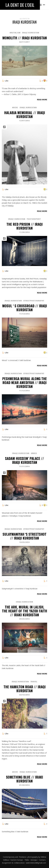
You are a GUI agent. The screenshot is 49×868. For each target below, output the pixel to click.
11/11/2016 (24, 466)
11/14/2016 (24, 314)
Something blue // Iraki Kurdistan (24, 779)
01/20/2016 (24, 785)
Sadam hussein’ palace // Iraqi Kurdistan (24, 460)
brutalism (15, 33)
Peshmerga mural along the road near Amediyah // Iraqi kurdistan (24, 382)
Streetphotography (34, 301)
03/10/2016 (24, 695)
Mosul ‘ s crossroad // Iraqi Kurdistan (25, 308)
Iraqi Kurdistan (31, 33)
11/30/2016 (24, 232)
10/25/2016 (24, 542)
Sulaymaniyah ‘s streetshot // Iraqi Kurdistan (24, 536)
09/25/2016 (24, 619)
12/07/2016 (24, 121)
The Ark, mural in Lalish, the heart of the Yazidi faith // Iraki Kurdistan (24, 611)
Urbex (34, 453)
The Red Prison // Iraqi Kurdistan (25, 226)
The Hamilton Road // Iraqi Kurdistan (25, 689)
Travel (34, 682)
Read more (42, 100)
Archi (15, 107)
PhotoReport (34, 219)
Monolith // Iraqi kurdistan (25, 38)
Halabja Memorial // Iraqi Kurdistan (25, 115)
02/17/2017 (24, 42)
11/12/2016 (24, 391)
